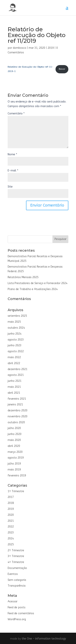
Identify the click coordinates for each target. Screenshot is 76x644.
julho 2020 (14, 428)
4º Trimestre (16, 562)
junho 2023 (15, 345)
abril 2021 (14, 393)
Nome (12, 154)
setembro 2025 (17, 316)
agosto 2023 (16, 340)
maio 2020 (14, 440)
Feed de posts (17, 607)
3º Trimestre (16, 556)
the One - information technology (44, 639)
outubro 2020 (16, 422)
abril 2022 (14, 363)
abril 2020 (14, 446)
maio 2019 (14, 470)
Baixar (62, 69)
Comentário (16, 114)
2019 (51, 48)
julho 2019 (14, 464)
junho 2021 (15, 381)
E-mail (13, 171)
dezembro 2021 (18, 369)
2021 (11, 521)
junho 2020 (15, 434)
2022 (11, 527)
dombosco (20, 48)
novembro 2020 (18, 416)
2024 (11, 539)
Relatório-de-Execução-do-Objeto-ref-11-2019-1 (30, 69)
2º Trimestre (16, 550)
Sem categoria (17, 580)
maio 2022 (14, 357)
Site (10, 187)
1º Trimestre (16, 491)
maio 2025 (14, 322)
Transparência (17, 586)
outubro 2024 (16, 328)
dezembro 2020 (18, 410)
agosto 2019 (16, 458)
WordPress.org (17, 619)
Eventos (13, 574)
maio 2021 (14, 387)
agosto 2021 (16, 375)
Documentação (17, 568)
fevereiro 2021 (17, 399)
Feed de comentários (21, 613)
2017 (11, 497)
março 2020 (15, 452)
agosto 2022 (16, 351)
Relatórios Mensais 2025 (23, 277)
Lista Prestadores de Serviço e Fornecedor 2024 (38, 283)
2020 (11, 515)
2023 (11, 533)
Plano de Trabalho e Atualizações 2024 (33, 289)
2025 (11, 544)
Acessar (13, 601)
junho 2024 (15, 334)
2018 (11, 503)
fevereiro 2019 (17, 476)
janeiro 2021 (15, 405)
